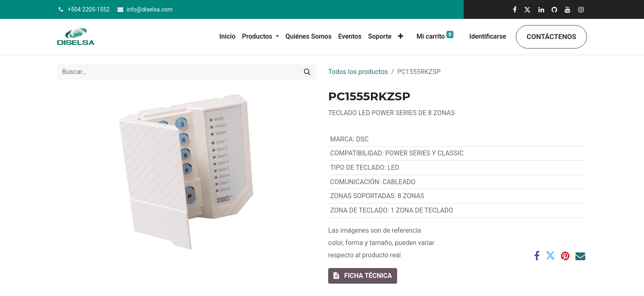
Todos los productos (358, 72)
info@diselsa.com (149, 9)
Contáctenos (551, 37)
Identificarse (488, 36)
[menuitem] (227, 37)
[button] (401, 37)
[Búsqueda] (307, 72)
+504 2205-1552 (89, 9)
